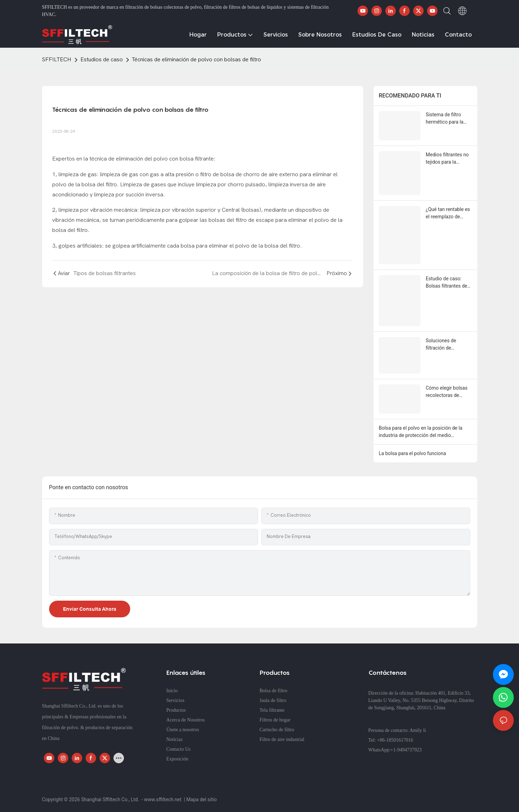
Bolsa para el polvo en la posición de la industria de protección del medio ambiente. (420, 432)
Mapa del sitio (202, 799)
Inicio (172, 691)
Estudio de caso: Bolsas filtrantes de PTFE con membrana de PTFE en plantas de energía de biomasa (448, 283)
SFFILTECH (57, 60)
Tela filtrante (272, 710)
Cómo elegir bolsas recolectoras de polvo (447, 392)
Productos (176, 710)
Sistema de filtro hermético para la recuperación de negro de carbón (445, 119)
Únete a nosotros (183, 730)
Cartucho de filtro (277, 730)
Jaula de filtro (273, 700)
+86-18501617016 (395, 740)
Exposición (177, 759)
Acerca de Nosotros (186, 720)
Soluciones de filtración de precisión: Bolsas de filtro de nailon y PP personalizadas (447, 345)
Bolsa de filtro (274, 691)
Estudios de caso (102, 60)
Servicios (175, 700)
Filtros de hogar (275, 720)
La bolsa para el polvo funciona (412, 453)
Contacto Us (179, 749)
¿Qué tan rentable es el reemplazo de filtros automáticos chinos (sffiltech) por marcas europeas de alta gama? (448, 213)
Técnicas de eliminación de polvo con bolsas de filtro (196, 60)
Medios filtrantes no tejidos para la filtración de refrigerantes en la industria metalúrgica (449, 159)
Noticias (175, 739)
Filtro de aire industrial (282, 739)
